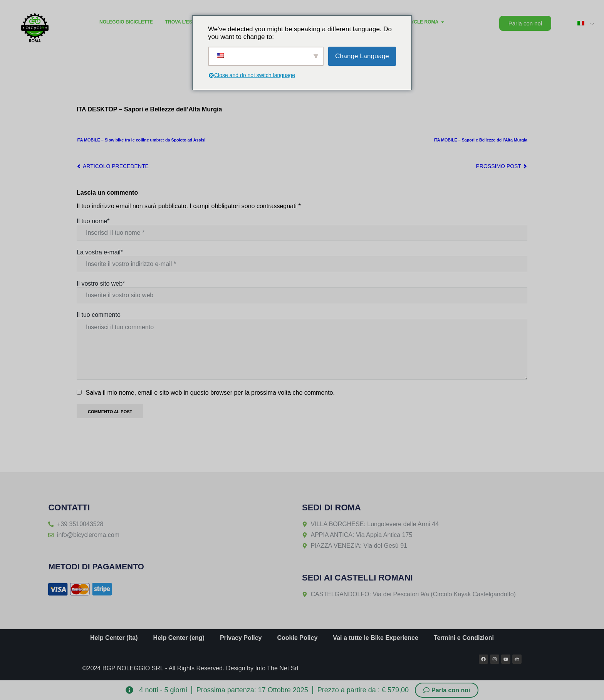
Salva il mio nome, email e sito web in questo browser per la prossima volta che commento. (210, 393)
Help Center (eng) (179, 638)
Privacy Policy (241, 638)
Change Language (362, 56)
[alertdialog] (302, 690)
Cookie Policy (297, 638)
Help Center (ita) (114, 638)
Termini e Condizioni (464, 638)
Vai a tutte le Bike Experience (375, 638)
